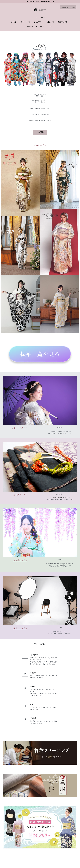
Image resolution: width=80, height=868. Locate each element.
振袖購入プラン (20, 495)
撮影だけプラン (20, 628)
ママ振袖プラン (20, 560)
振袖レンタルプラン (20, 428)
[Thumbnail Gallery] (20, 183)
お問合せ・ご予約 (68, 7)
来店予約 (40, 132)
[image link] (40, 10)
